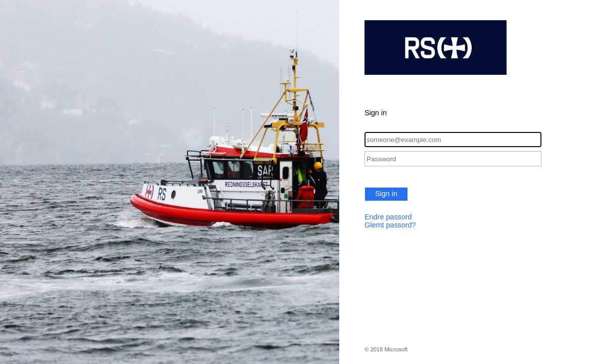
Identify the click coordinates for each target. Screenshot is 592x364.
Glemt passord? (390, 225)
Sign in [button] (386, 194)
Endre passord (388, 217)
